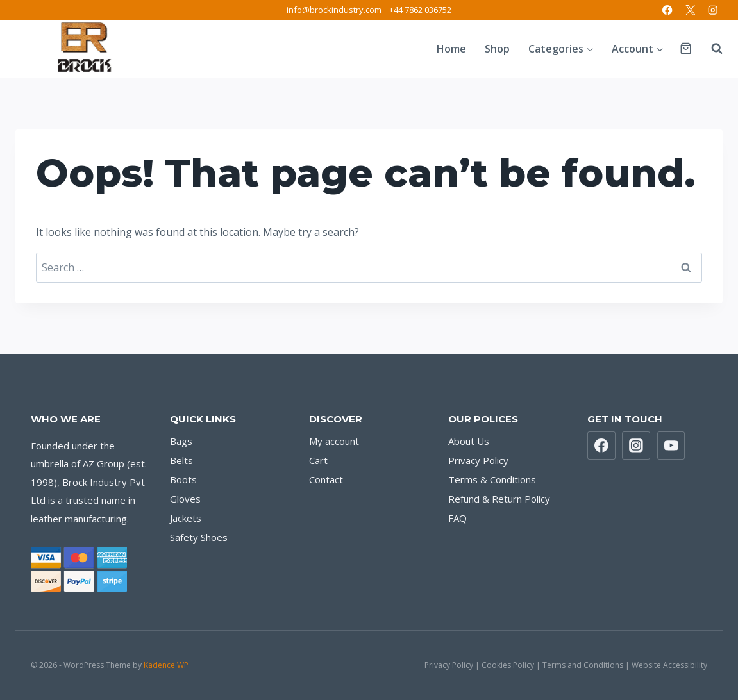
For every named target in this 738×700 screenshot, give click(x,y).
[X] (690, 10)
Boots (183, 479)
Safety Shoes (199, 537)
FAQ (457, 518)
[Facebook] (668, 10)
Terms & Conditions (492, 479)
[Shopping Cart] (686, 48)
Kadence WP (166, 665)
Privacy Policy (478, 460)
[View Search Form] (710, 49)
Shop (497, 49)
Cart (318, 460)
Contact (326, 479)
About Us (469, 441)
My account (334, 441)
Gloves (185, 499)
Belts (181, 460)
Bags (181, 441)
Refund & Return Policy (499, 499)
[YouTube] (671, 446)
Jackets (186, 518)
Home (451, 49)
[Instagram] (713, 10)
